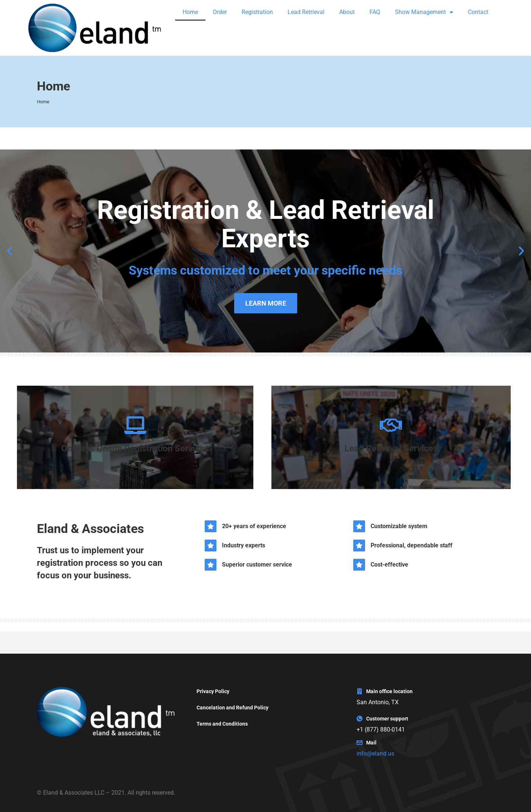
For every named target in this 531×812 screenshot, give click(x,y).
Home (190, 12)
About (347, 12)
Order (220, 12)
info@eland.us (375, 753)
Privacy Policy (213, 691)
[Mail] (360, 743)
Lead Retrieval (306, 12)
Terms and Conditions (222, 724)
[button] (10, 251)
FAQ (375, 12)
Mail (371, 743)
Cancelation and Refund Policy (232, 708)
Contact (478, 12)
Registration (257, 12)
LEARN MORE (266, 303)
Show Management (424, 12)
